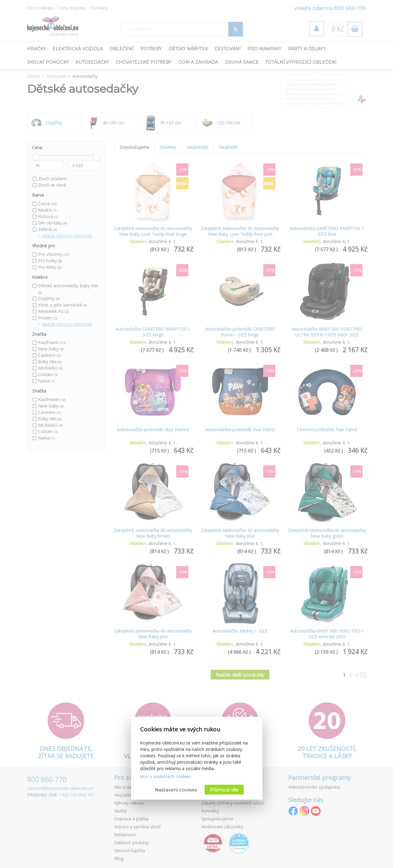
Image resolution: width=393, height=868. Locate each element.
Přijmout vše (224, 790)
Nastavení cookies (176, 790)
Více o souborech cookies (166, 776)
